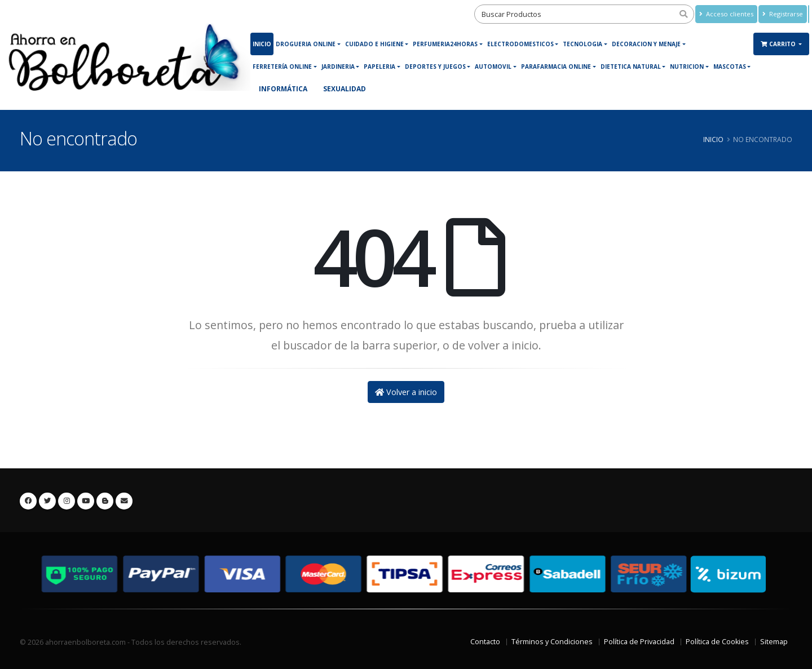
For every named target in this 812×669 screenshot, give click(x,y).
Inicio (262, 44)
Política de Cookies (717, 642)
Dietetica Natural (631, 67)
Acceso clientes (726, 14)
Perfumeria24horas (445, 44)
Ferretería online (282, 67)
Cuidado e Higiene (374, 44)
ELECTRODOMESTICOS (520, 44)
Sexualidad (345, 89)
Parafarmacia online (556, 67)
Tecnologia (582, 44)
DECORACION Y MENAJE (646, 44)
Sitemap (774, 642)
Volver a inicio (406, 392)
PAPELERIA (379, 67)
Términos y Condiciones (552, 642)
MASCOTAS (730, 67)
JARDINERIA (338, 67)
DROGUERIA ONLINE (306, 44)
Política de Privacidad (639, 642)
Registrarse (783, 14)
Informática (283, 89)
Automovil (493, 67)
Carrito (779, 44)
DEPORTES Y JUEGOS (435, 67)
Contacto (485, 642)
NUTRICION (687, 67)
